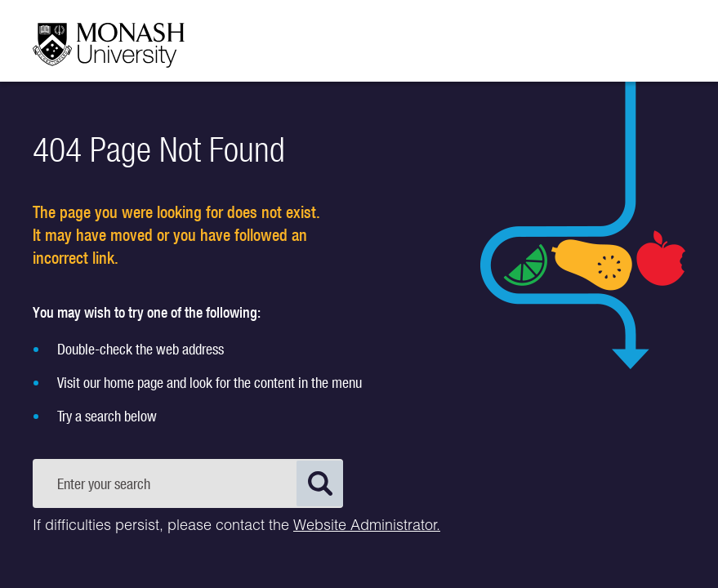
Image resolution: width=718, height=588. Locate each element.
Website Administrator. (367, 527)
